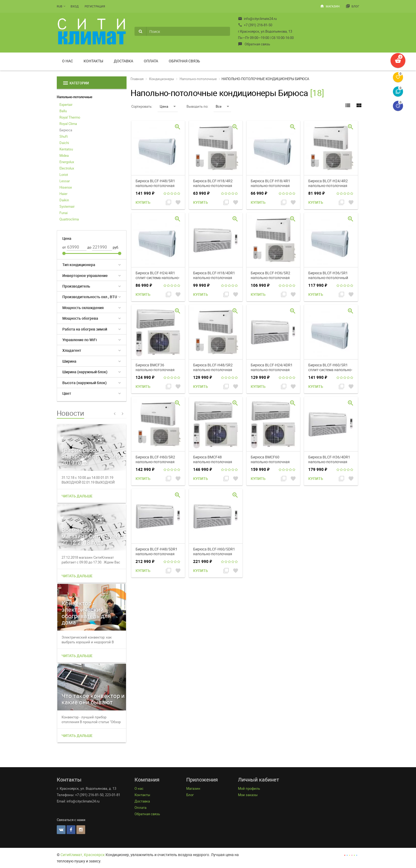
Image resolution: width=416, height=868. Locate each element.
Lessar (65, 181)
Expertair (66, 105)
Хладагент (72, 350)
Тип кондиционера (79, 265)
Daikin (64, 200)
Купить (143, 202)
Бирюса (66, 130)
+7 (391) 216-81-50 (255, 25)
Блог (352, 6)
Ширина (69, 361)
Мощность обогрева (80, 318)
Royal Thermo (70, 117)
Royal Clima (68, 124)
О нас (68, 61)
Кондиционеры (162, 79)
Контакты (93, 61)
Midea (64, 155)
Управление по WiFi (80, 340)
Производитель (76, 286)
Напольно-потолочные (75, 97)
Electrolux (67, 168)
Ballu (63, 111)
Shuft (64, 136)
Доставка (124, 61)
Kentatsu (66, 149)
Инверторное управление (85, 275)
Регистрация (95, 6)
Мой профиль (249, 788)
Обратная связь (254, 44)
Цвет (67, 393)
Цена (168, 106)
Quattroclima (69, 219)
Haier (63, 194)
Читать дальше (77, 496)
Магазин (330, 6)
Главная (137, 79)
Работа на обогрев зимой (85, 329)
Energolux (67, 162)
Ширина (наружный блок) (85, 372)
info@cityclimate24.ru (257, 19)
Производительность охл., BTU (90, 297)
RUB (60, 6)
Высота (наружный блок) (84, 383)
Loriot (64, 175)
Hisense (66, 187)
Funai (64, 213)
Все (222, 106)
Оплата (151, 61)
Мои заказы (248, 795)
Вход (75, 6)
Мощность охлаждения (83, 308)
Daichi (64, 143)
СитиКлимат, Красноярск (83, 855)
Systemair (67, 206)
